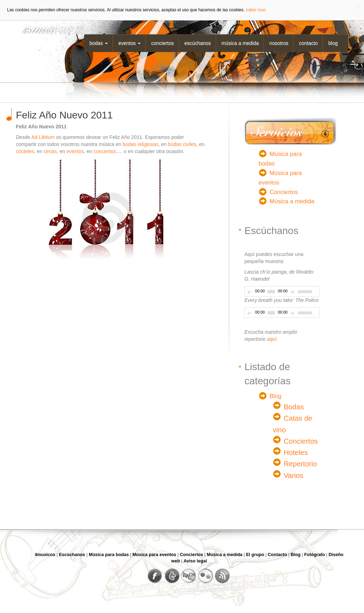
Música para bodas (109, 555)
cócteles (25, 151)
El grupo (255, 555)
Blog (333, 43)
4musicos (45, 555)
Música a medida (240, 43)
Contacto (308, 43)
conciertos (104, 151)
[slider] (271, 292)
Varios (294, 475)
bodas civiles (182, 144)
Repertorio (300, 464)
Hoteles (296, 453)
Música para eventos (154, 555)
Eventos (130, 43)
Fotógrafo (315, 555)
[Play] (249, 292)
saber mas (256, 10)
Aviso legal (195, 561)
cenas (50, 151)
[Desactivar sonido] (293, 292)
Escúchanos (198, 43)
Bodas (99, 43)
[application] (282, 291)
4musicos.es (51, 27)
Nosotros (279, 43)
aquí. (272, 339)
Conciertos (163, 43)
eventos (75, 151)
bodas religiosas (140, 144)
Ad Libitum (43, 137)
